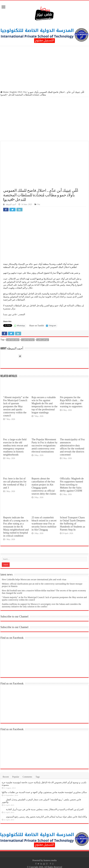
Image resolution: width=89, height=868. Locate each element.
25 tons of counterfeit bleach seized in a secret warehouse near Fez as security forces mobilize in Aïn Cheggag (44, 524)
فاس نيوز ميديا (10, 314)
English (13, 92)
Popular (16, 777)
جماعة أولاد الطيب (28, 340)
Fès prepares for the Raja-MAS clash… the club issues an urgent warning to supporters (72, 402)
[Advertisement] (45, 69)
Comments (27, 777)
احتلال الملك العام (13, 340)
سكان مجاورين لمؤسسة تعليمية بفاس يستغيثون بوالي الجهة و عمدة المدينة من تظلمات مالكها (44, 792)
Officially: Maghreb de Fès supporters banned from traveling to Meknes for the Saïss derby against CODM (72, 485)
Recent (6, 777)
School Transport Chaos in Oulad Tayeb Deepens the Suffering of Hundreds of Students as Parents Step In (73, 524)
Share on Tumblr (37, 325)
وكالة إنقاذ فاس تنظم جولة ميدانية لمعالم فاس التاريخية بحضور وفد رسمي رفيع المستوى (46, 817)
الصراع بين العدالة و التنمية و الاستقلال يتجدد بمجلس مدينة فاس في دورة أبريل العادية (45, 809)
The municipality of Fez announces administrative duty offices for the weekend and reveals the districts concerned (72, 447)
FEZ (20, 92)
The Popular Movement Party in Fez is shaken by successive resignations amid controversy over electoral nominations (45, 445)
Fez (25, 92)
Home (4, 92)
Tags (38, 777)
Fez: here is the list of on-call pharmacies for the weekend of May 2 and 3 (15, 483)
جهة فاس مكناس (43, 340)
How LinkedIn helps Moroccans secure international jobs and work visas (34, 579)
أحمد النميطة (11, 204)
